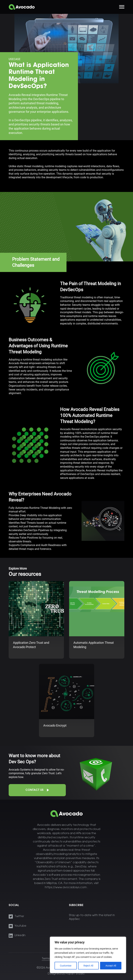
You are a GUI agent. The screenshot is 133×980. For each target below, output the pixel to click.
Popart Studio (75, 974)
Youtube (20, 926)
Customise (66, 966)
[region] (88, 955)
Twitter (19, 916)
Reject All (88, 966)
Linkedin (20, 935)
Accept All (111, 966)
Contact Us (34, 790)
